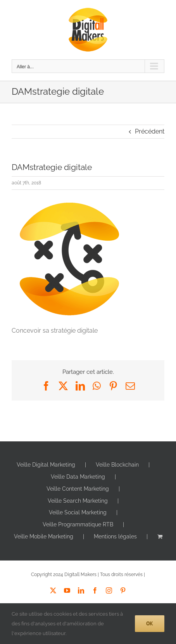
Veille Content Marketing (78, 489)
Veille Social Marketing (78, 512)
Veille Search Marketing (78, 501)
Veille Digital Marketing (46, 465)
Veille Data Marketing (78, 477)
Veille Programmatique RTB (78, 524)
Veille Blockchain (117, 465)
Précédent (150, 131)
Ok (150, 623)
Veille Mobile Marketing (44, 536)
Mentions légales (115, 536)
